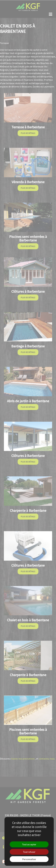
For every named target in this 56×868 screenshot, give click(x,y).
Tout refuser (29, 852)
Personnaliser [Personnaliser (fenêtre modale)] (29, 859)
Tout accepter (29, 844)
